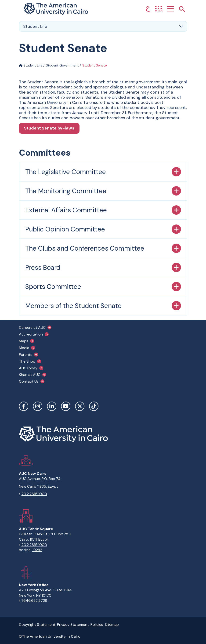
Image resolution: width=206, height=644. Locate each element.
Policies (97, 625)
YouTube (66, 406)
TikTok (94, 406)
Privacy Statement (73, 625)
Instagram (38, 406)
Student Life (31, 65)
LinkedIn (52, 406)
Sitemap (112, 625)
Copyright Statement (37, 625)
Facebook (24, 406)
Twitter (80, 406)
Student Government (62, 65)
